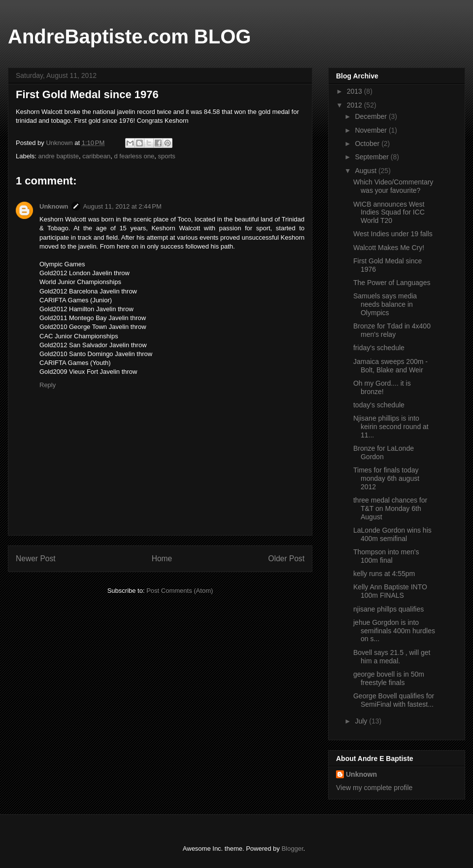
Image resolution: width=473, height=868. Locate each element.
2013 (355, 91)
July (362, 721)
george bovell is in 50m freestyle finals (389, 678)
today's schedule (379, 405)
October (368, 144)
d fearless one (135, 156)
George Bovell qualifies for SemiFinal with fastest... (394, 700)
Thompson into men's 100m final (386, 556)
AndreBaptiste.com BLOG (129, 36)
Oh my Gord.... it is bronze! (382, 387)
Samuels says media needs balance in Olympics (385, 304)
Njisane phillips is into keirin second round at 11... (391, 427)
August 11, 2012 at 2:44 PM (122, 206)
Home (162, 559)
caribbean (96, 156)
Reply (48, 385)
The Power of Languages (392, 283)
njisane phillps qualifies (389, 609)
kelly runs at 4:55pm (384, 574)
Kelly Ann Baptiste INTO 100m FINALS (390, 591)
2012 (355, 105)
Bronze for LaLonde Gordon (384, 452)
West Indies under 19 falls (393, 234)
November (372, 130)
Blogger (292, 849)
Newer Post (36, 559)
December (372, 116)
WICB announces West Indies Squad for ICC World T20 (389, 213)
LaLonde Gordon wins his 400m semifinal (392, 534)
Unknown (54, 206)
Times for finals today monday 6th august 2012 (386, 478)
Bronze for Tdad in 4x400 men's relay (392, 330)
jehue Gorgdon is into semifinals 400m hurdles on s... (394, 631)
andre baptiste (59, 156)
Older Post (286, 559)
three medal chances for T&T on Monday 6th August (390, 508)
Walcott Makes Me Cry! (389, 248)
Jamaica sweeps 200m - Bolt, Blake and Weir (390, 366)
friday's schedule (379, 348)
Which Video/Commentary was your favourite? (393, 186)
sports (166, 156)
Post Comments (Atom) (180, 591)
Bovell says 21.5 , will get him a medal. (392, 657)
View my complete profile (374, 788)
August (366, 171)
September (372, 157)
